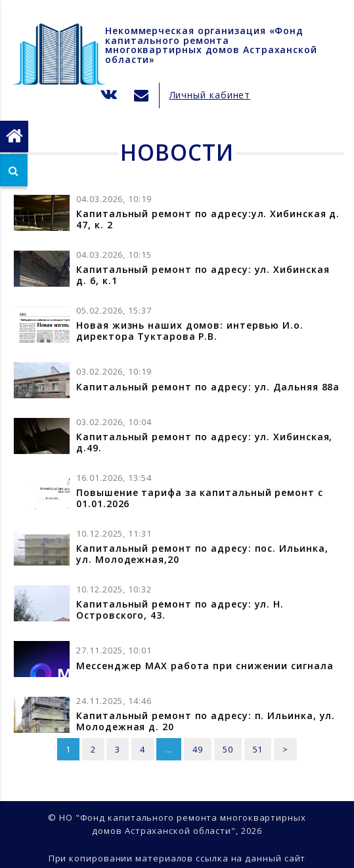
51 (258, 749)
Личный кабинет (210, 95)
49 (198, 749)
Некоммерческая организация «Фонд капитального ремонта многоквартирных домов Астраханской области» (211, 45)
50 (228, 749)
